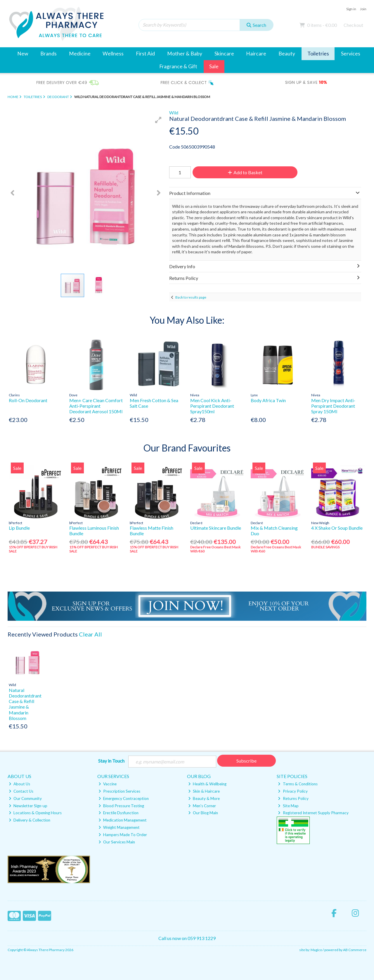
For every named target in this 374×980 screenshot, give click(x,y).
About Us (19, 784)
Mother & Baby (185, 54)
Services (351, 54)
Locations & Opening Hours (35, 813)
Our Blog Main (203, 813)
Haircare (256, 54)
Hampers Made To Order (123, 835)
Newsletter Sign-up (28, 806)
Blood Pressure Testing (121, 806)
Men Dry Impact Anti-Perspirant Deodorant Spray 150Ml (333, 406)
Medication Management (123, 820)
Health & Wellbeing (207, 784)
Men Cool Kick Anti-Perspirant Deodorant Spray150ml (212, 406)
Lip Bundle (19, 528)
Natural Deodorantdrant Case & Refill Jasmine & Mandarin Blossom (25, 704)
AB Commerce (355, 950)
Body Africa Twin (268, 400)
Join (363, 9)
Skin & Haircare (204, 791)
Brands (49, 54)
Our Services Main (117, 842)
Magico (316, 950)
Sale (214, 66)
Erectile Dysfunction (118, 813)
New (23, 54)
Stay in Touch (111, 761)
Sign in (351, 9)
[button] (158, 120)
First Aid (145, 54)
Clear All (90, 634)
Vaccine (108, 784)
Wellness (113, 54)
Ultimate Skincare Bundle (216, 528)
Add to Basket (245, 172)
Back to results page (191, 297)
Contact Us (21, 791)
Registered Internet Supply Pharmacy (313, 813)
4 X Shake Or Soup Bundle (337, 528)
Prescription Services (119, 791)
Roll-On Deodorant (28, 400)
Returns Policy (293, 798)
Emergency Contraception (124, 798)
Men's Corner (202, 806)
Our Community (25, 798)
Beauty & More (204, 798)
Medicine (80, 54)
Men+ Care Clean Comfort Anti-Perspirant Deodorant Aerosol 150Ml (96, 406)
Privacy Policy (293, 791)
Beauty (287, 54)
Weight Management (119, 827)
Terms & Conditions (298, 784)
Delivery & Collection (30, 820)
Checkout (353, 25)
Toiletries (318, 54)
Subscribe (246, 761)
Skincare (224, 54)
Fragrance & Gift (178, 66)
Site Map (288, 806)
